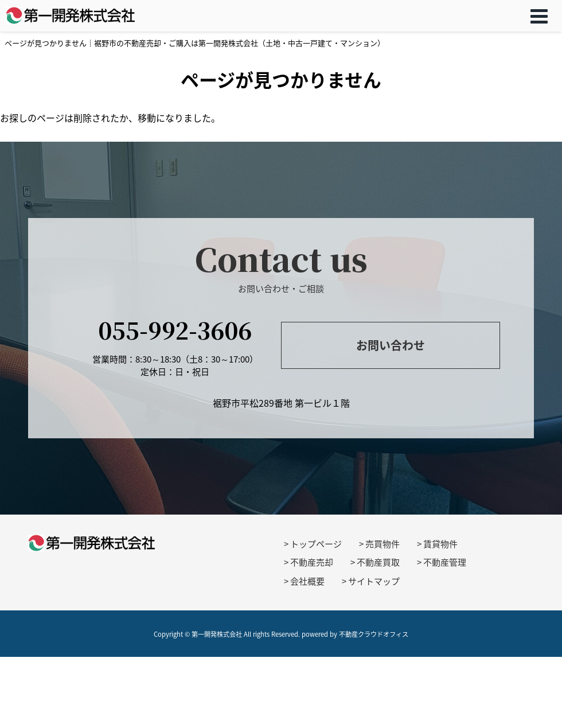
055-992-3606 (175, 330)
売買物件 (383, 544)
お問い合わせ (391, 345)
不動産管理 (445, 562)
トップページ (316, 544)
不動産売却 (312, 562)
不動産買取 (378, 562)
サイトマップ (374, 581)
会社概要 (307, 581)
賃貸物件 (440, 544)
